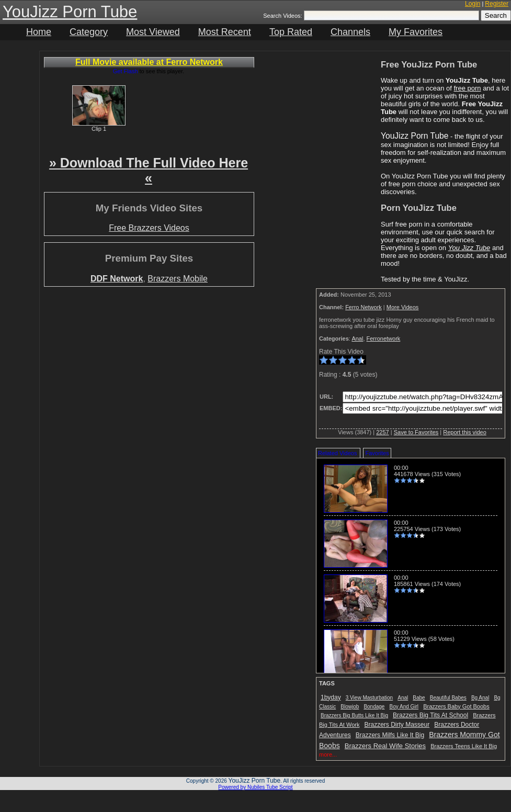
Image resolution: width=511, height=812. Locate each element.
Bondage (374, 707)
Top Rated (291, 32)
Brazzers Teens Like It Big (464, 746)
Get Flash (126, 71)
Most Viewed (153, 32)
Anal (357, 339)
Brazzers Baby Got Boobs (456, 706)
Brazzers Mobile (178, 279)
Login (473, 4)
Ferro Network (364, 307)
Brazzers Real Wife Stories (385, 746)
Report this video (465, 432)
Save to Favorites (416, 432)
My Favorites (416, 32)
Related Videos (337, 453)
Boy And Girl (404, 707)
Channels (350, 32)
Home (39, 32)
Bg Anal (480, 698)
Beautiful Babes (448, 698)
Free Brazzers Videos (149, 228)
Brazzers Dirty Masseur (397, 725)
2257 (382, 432)
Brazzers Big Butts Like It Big (354, 715)
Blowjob (350, 707)
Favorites (377, 453)
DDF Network (117, 279)
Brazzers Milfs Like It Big (390, 735)
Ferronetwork (384, 339)
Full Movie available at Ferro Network (149, 62)
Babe (419, 698)
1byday (331, 697)
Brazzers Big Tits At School (430, 715)
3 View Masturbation (369, 698)
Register (497, 4)
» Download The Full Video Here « (149, 170)
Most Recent (225, 32)
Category (89, 32)
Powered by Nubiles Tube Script (255, 787)
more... (328, 754)
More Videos (403, 307)
